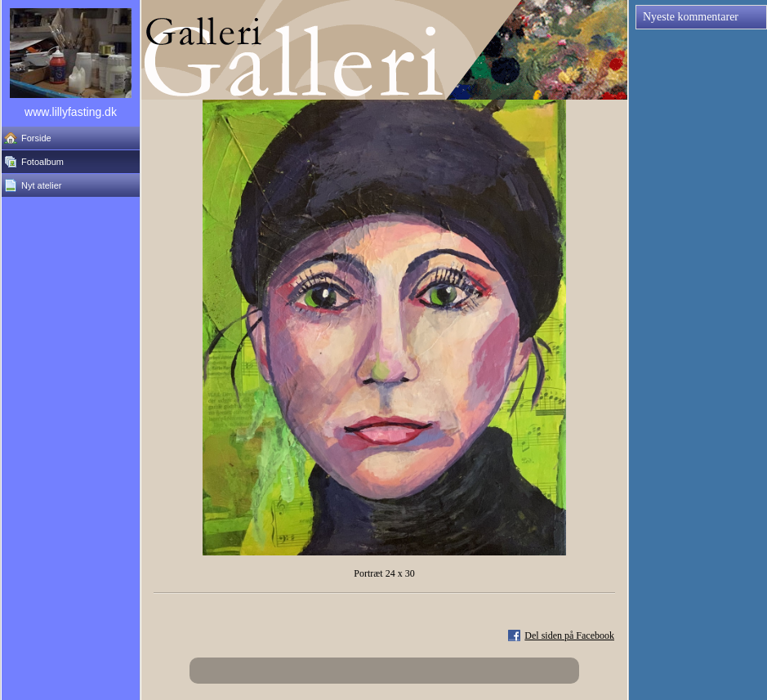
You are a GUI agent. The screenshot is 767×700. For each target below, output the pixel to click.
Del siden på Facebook (569, 635)
